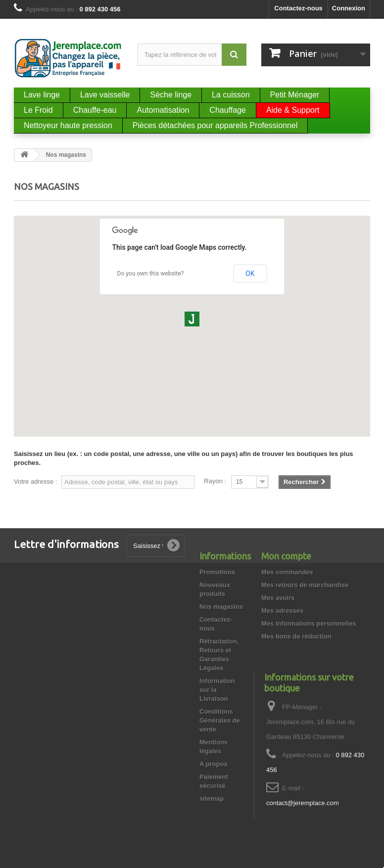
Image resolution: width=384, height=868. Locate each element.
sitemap (212, 799)
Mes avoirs (278, 598)
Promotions (217, 572)
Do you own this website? (151, 274)
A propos (214, 764)
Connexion (349, 8)
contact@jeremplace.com (303, 803)
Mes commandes (287, 572)
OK (250, 274)
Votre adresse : (35, 481)
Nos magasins (221, 607)
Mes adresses (282, 611)
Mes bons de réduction (296, 636)
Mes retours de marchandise (305, 585)
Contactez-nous (298, 8)
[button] (192, 319)
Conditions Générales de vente (220, 720)
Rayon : (215, 481)
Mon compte (286, 556)
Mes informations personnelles (309, 623)
